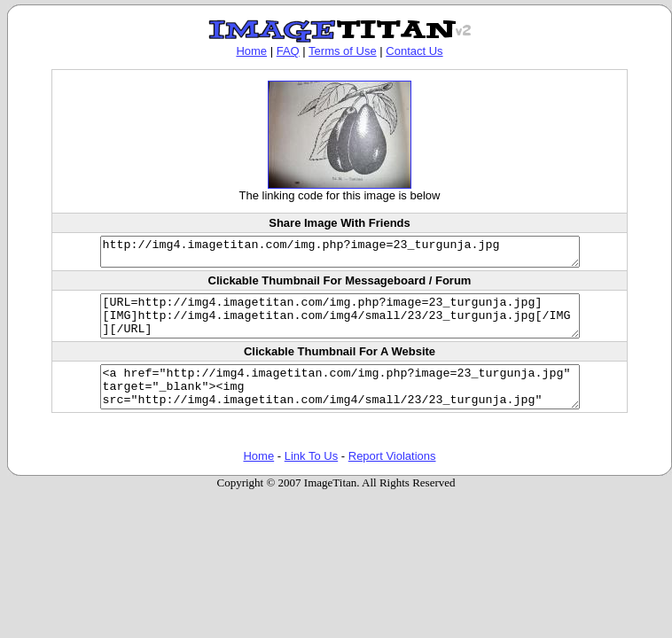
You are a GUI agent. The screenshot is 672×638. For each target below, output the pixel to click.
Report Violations (392, 477)
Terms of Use (343, 51)
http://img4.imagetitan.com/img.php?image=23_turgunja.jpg (340, 254)
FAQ (288, 51)
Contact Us (414, 51)
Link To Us (311, 477)
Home (251, 51)
